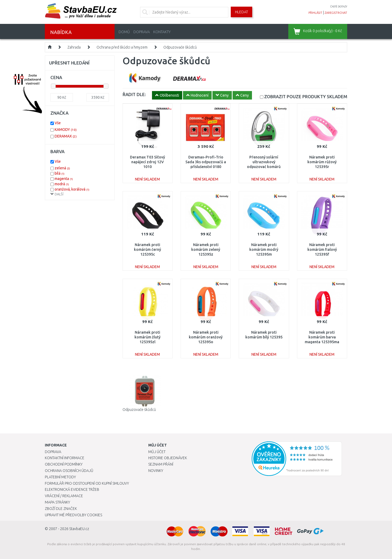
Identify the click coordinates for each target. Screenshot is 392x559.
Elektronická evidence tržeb (72, 489)
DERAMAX (66, 136)
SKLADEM (306, 96)
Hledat (241, 12)
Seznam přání (161, 464)
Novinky (156, 471)
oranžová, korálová (72, 189)
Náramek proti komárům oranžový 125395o (206, 337)
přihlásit (315, 13)
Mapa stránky (57, 502)
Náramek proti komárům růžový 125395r (322, 162)
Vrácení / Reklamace (64, 496)
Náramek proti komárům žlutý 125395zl (147, 337)
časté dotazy (339, 7)
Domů (124, 32)
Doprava (142, 32)
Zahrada (74, 47)
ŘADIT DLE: (134, 94)
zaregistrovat (336, 13)
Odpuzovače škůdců (180, 47)
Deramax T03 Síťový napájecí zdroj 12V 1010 (147, 162)
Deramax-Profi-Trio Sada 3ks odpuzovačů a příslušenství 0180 (206, 162)
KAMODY (66, 130)
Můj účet (157, 452)
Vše (58, 123)
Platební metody (60, 477)
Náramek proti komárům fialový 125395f (322, 250)
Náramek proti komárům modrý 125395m (264, 250)
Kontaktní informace (65, 458)
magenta (64, 179)
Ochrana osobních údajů (69, 471)
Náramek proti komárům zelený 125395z (206, 250)
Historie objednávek (168, 458)
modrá (62, 184)
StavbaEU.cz (79, 529)
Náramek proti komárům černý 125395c (147, 250)
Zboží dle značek (61, 509)
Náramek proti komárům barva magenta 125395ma (322, 337)
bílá (60, 173)
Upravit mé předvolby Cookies (73, 515)
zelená (62, 168)
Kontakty (162, 32)
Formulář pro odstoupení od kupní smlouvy (87, 483)
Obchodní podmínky (64, 464)
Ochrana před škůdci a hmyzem (122, 47)
